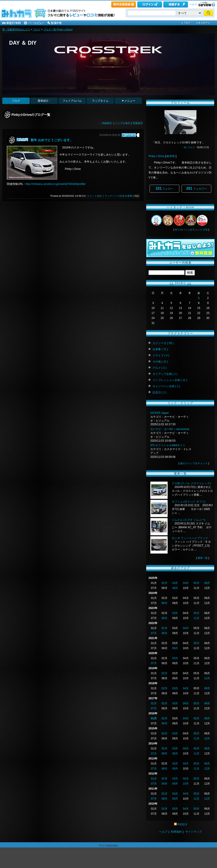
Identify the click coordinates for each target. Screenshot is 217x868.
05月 (196, 583)
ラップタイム (100, 101)
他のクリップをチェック (194, 463)
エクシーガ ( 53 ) (163, 343)
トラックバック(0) (112, 196)
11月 (196, 618)
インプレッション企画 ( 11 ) (170, 380)
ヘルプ (193, 4)
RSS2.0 (182, 824)
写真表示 (138, 123)
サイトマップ (193, 832)
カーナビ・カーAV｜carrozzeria (170, 429)
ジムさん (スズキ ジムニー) (189, 520)
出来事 (128, 196)
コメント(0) (93, 196)
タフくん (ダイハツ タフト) (189, 502)
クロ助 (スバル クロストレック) (191, 483)
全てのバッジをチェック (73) (191, 230)
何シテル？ (189, 147)
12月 (207, 678)
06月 (207, 583)
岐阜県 (171, 156)
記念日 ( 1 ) (160, 392)
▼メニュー (128, 101)
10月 (186, 784)
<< (172, 283)
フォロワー (196, 188)
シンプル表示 (123, 123)
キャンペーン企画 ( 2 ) (166, 386)
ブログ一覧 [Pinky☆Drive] (58, 29)
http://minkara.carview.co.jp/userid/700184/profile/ (56, 184)
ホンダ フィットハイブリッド (190, 538)
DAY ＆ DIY (23, 43)
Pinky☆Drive (156, 156)
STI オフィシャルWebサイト (168, 445)
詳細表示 (107, 123)
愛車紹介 (44, 101)
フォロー (164, 188)
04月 (186, 583)
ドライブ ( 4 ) (161, 355)
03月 (175, 583)
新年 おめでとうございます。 (52, 140)
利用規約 (176, 832)
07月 (154, 633)
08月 (164, 603)
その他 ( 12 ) (160, 362)
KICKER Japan (160, 413)
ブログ (37, 29)
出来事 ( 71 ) (160, 349)
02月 (164, 583)
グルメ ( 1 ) (160, 368)
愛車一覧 (203, 558)
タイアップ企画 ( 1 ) (165, 374)
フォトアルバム (72, 101)
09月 (175, 588)
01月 (154, 703)
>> (189, 283)
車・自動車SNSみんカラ (16, 29)
